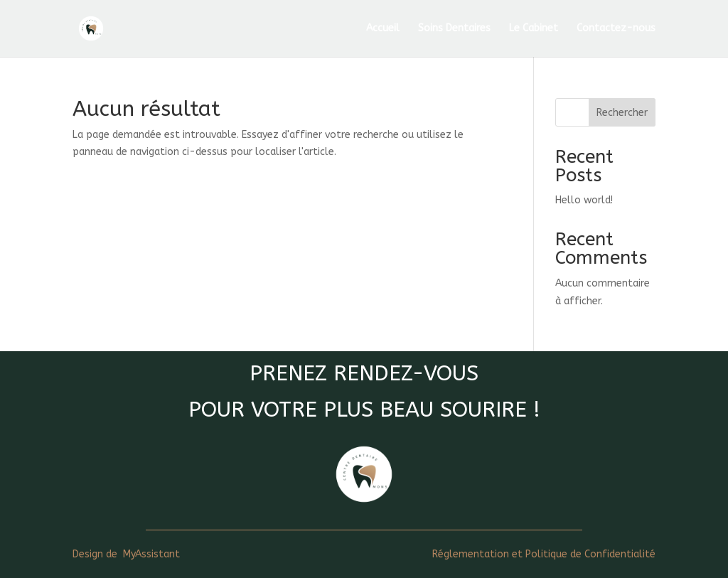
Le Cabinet (534, 29)
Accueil (383, 29)
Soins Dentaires (454, 29)
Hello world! (584, 200)
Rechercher (622, 113)
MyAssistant (151, 554)
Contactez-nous (616, 29)
